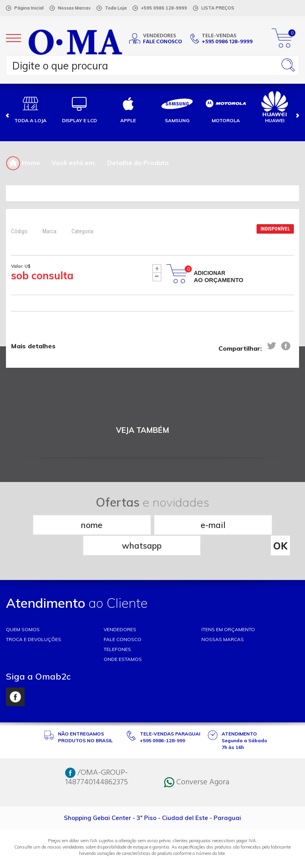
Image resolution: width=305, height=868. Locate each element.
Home (23, 163)
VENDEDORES (120, 608)
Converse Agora (197, 761)
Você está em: (74, 163)
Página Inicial (29, 8)
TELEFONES (117, 628)
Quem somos (23, 608)
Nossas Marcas (74, 8)
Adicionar (219, 277)
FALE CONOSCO (123, 618)
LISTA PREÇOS (218, 8)
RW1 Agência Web (152, 859)
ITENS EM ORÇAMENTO (228, 608)
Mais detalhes (33, 346)
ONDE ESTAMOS (123, 638)
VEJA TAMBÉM (143, 430)
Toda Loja (116, 8)
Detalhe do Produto (138, 163)
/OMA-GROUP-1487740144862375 (97, 756)
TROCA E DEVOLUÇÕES (34, 618)
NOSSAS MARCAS (223, 618)
